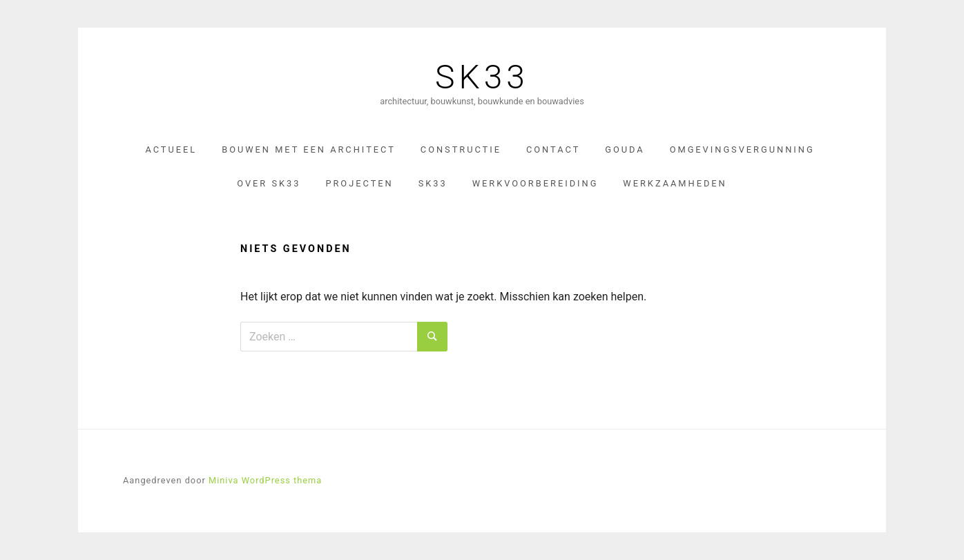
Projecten (359, 183)
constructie (461, 149)
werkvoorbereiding (536, 183)
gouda (625, 149)
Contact (553, 149)
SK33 (482, 77)
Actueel (171, 149)
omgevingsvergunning (742, 149)
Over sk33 (269, 183)
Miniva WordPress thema (265, 480)
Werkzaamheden (675, 183)
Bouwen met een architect (309, 149)
